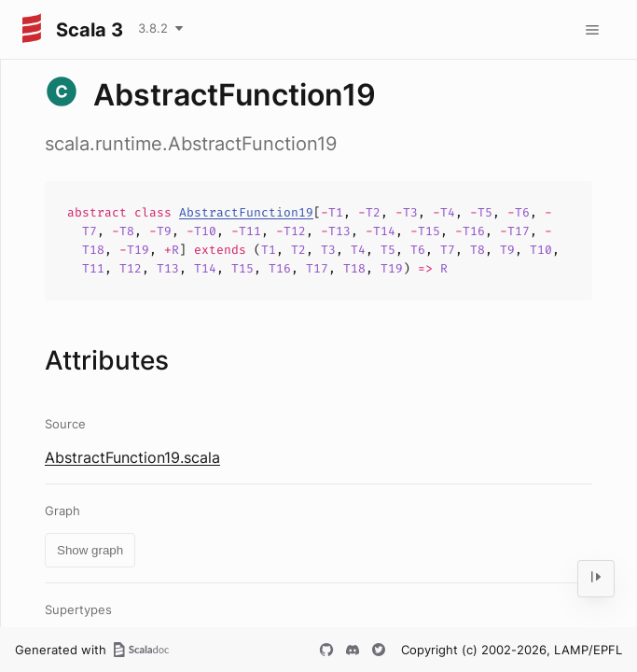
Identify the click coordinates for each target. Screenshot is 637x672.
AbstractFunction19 (246, 212)
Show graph (90, 550)
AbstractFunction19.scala (132, 457)
